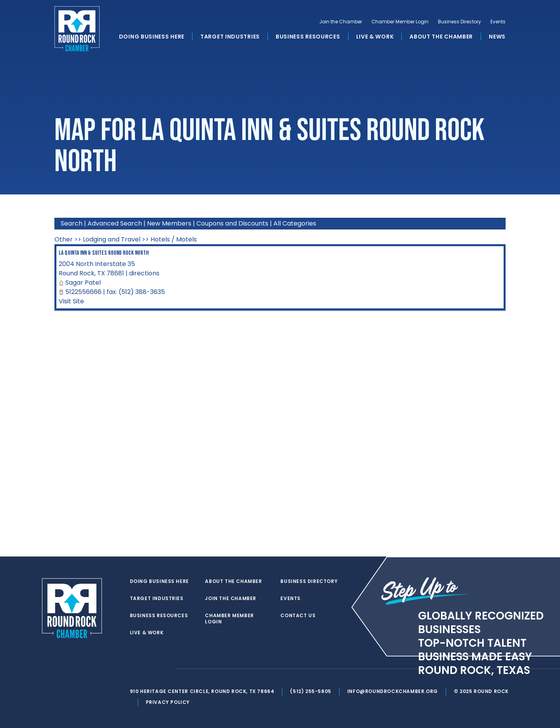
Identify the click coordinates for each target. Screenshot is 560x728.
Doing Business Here (152, 37)
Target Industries (230, 37)
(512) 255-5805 (311, 691)
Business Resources (308, 37)
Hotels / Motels (174, 239)
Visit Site (71, 301)
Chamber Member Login (400, 22)
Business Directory (459, 22)
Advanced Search (115, 223)
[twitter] (134, 669)
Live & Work (375, 37)
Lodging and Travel (112, 239)
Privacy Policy (168, 702)
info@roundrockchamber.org (393, 691)
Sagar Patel (83, 283)
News (497, 37)
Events (498, 22)
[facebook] (149, 669)
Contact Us (298, 616)
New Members (169, 223)
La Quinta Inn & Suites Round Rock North (104, 253)
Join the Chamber (341, 22)
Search (72, 223)
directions (144, 273)
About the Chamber (441, 37)
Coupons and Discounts (232, 223)
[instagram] (165, 669)
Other (64, 239)
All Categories (295, 223)
